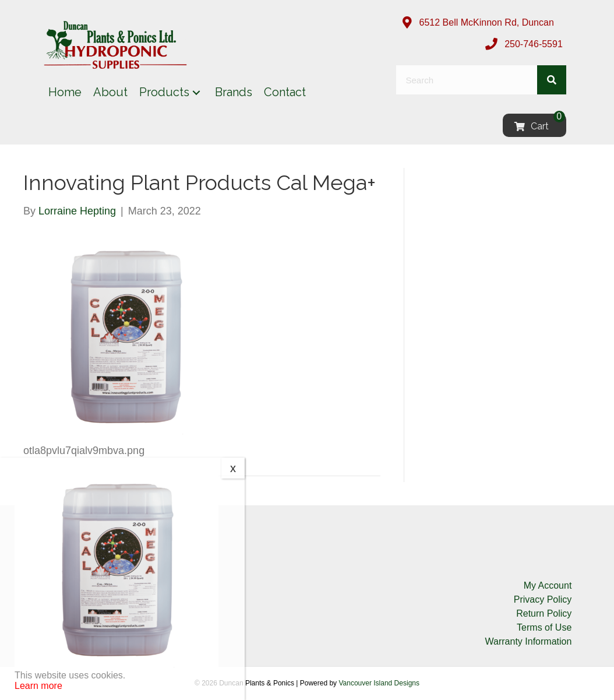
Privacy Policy (543, 599)
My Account (548, 585)
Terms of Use (544, 627)
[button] (196, 92)
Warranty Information (529, 641)
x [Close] (233, 468)
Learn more (38, 686)
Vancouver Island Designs (379, 683)
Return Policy (544, 613)
